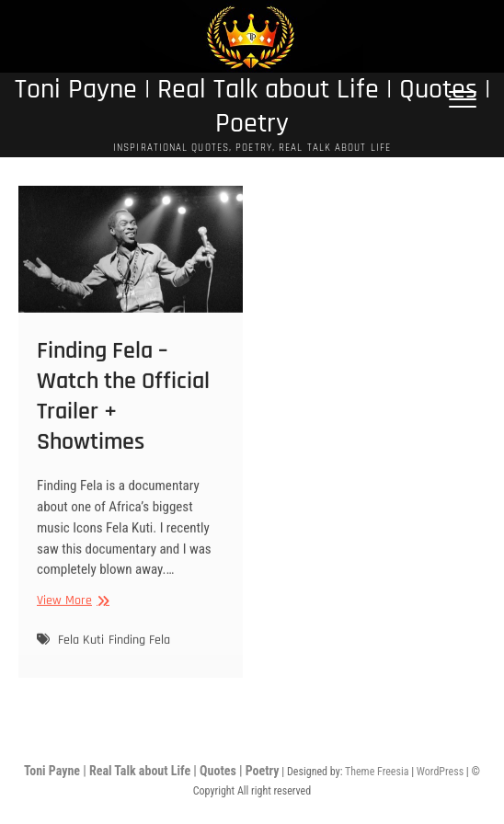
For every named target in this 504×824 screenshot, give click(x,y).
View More (71, 617)
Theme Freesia (377, 772)
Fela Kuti (81, 656)
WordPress (440, 772)
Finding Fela (139, 656)
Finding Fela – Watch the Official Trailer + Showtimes (123, 411)
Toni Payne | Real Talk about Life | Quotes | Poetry (252, 106)
